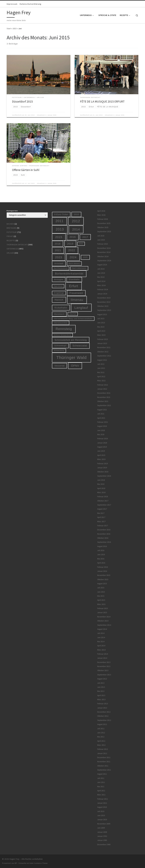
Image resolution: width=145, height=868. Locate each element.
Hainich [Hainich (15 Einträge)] (59, 300)
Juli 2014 (101, 633)
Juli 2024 (101, 269)
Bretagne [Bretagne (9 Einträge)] (59, 279)
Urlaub (10, 253)
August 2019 (102, 447)
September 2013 (104, 675)
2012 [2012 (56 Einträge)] (76, 221)
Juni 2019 (101, 451)
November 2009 (104, 824)
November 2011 (104, 762)
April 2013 (101, 695)
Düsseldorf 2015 (22, 101)
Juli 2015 (101, 588)
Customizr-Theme (41, 863)
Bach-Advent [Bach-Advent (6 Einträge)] (74, 263)
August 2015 (102, 584)
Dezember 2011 (104, 757)
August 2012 (102, 724)
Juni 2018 (101, 480)
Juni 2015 (101, 592)
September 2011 (104, 770)
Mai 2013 (101, 691)
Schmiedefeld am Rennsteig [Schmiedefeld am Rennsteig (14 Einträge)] (71, 340)
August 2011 (102, 774)
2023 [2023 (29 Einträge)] (59, 257)
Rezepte (11, 241)
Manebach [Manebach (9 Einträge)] (59, 314)
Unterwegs (12, 249)
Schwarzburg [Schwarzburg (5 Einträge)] (59, 351)
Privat (10, 236)
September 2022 (104, 356)
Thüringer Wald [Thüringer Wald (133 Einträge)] (71, 357)
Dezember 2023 (104, 298)
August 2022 (102, 360)
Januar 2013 (102, 708)
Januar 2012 (102, 753)
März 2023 (101, 335)
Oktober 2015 (103, 579)
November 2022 (104, 347)
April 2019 (101, 455)
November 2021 (104, 397)
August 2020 (102, 426)
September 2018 (104, 476)
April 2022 (101, 377)
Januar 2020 (102, 443)
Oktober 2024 (103, 256)
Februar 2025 (103, 244)
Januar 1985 (102, 840)
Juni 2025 (101, 240)
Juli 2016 (101, 550)
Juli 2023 (101, 319)
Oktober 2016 (103, 538)
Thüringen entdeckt (17, 245)
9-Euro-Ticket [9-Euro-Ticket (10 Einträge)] (61, 214)
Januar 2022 (102, 389)
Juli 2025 (101, 236)
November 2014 (104, 617)
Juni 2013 (101, 687)
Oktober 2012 (103, 716)
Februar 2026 (103, 219)
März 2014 (101, 650)
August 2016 (102, 546)
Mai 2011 (101, 787)
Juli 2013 (101, 683)
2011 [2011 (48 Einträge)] (59, 221)
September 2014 (104, 625)
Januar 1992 (102, 836)
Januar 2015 (102, 612)
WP (16, 863)
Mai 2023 (101, 327)
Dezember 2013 (104, 662)
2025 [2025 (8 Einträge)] (85, 257)
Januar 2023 (102, 343)
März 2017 (101, 522)
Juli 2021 (101, 414)
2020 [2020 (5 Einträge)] (81, 244)
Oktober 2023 (103, 306)
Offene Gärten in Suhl (26, 170)
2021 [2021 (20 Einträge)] (58, 250)
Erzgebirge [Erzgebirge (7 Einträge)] (59, 293)
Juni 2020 (101, 430)
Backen (10, 224)
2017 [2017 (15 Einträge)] (85, 237)
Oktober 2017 (103, 501)
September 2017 (104, 505)
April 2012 (101, 741)
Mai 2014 (101, 642)
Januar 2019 (102, 468)
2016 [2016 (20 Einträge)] (73, 237)
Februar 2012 (103, 749)
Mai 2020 (101, 434)
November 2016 (104, 534)
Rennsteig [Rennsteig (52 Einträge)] (64, 329)
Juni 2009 (101, 828)
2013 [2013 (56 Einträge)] (60, 229)
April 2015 (101, 600)
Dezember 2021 (104, 393)
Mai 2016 (101, 559)
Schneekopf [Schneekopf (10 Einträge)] (60, 346)
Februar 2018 (103, 497)
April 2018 (101, 488)
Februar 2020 (103, 439)
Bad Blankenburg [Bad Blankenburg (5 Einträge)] (61, 268)
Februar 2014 (103, 654)
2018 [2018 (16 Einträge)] (58, 244)
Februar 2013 (103, 704)
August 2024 (102, 265)
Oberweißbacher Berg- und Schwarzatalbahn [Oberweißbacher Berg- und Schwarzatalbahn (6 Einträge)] (73, 319)
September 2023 (104, 310)
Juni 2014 (101, 637)
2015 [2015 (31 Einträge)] (59, 237)
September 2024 (104, 261)
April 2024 (101, 281)
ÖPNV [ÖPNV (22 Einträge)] (75, 366)
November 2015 (104, 575)
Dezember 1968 (104, 845)
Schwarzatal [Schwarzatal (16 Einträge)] (80, 346)
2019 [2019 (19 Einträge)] (70, 244)
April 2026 (101, 211)
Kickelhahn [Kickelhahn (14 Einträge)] (61, 308)
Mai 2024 (101, 277)
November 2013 (104, 666)
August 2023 (102, 314)
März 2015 (101, 604)
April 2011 (101, 791)
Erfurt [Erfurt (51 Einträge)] (74, 286)
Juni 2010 (101, 815)
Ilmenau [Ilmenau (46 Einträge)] (77, 300)
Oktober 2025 (103, 227)
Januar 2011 (102, 803)
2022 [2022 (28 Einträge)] (72, 250)
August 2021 (102, 410)
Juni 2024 (101, 273)
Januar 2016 (102, 571)
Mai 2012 (101, 737)
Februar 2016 (103, 567)
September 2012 (104, 720)
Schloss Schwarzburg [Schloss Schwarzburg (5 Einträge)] (62, 335)
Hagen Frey (14, 859)
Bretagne (11, 228)
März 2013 (101, 700)
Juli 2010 (101, 811)
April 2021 (101, 418)
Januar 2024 (102, 294)
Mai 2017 (101, 513)
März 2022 (101, 381)
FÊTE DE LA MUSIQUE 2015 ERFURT (102, 101)
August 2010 (102, 807)
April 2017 (101, 517)
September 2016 (104, 542)
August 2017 (102, 509)
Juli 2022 (101, 364)
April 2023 (101, 331)
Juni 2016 (101, 555)
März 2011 (101, 795)
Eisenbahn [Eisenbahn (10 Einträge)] (74, 279)
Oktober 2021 (103, 401)
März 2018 (101, 492)
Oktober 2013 (103, 670)
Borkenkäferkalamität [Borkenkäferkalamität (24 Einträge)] (69, 274)
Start (9, 28)
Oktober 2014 (103, 621)
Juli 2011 (101, 778)
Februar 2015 (103, 608)
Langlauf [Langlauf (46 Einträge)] (81, 308)
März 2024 (101, 285)
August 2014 (102, 629)
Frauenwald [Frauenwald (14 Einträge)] (76, 293)
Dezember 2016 (104, 530)
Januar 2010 (102, 820)
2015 (15, 28)
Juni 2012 (101, 733)
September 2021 (104, 405)
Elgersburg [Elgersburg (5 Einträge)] (58, 286)
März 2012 (101, 745)
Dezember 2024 (104, 248)
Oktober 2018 (103, 472)
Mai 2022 (101, 372)
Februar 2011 (103, 799)
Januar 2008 (102, 832)
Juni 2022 (101, 368)
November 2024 (104, 252)
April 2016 (101, 563)
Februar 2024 (103, 289)
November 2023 (104, 302)
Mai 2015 (101, 596)
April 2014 (101, 646)
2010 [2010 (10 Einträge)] (76, 214)
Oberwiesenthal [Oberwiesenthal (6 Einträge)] (61, 323)
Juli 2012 (101, 729)
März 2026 (101, 215)
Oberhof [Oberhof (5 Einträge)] (73, 314)
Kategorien (12, 211)
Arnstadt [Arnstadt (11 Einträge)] (59, 263)
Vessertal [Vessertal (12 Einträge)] (59, 366)
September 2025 (104, 232)
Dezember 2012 (104, 712)
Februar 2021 (103, 422)
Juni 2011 (101, 782)
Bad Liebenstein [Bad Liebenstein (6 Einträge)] (79, 268)
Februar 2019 (103, 464)
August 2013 (102, 679)
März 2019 (101, 459)
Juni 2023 (101, 323)
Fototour (12, 232)
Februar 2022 (103, 385)
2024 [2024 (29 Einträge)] (73, 257)
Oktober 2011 (103, 766)
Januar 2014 (102, 658)
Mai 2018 (101, 484)
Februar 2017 (103, 526)
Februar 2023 (103, 339)
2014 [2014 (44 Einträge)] (76, 229)
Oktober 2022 (103, 352)
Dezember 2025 (104, 223)
